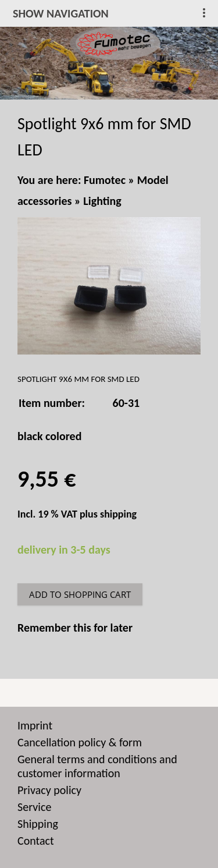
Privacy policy (49, 790)
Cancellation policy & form (80, 742)
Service (34, 807)
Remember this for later (75, 628)
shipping (118, 514)
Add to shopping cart (80, 594)
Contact (36, 841)
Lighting (102, 201)
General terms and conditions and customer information (97, 766)
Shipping (38, 824)
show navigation (61, 13)
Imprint (35, 725)
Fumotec (105, 180)
